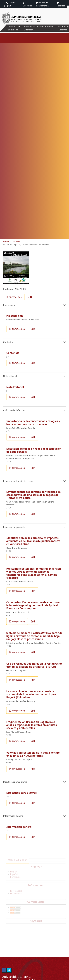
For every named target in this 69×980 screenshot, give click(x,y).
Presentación (10, 305)
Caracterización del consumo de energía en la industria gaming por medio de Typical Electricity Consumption (33, 605)
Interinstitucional (45, 26)
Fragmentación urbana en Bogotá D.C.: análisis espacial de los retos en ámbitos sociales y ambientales (32, 725)
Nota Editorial (15, 387)
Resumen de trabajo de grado (18, 481)
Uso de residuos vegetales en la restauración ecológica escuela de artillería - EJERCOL (34, 665)
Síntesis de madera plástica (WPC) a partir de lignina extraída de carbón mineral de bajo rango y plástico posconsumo (34, 636)
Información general (13, 816)
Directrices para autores (15, 782)
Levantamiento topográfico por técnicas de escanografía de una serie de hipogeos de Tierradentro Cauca (34, 495)
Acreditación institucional (13, 28)
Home (6, 242)
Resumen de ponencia (14, 527)
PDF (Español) (15, 297)
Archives (16, 242)
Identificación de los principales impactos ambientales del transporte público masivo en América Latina (33, 541)
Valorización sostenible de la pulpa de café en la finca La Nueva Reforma (33, 754)
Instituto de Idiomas (63, 28)
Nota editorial (10, 376)
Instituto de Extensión (29, 28)
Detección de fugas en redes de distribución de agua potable (34, 450)
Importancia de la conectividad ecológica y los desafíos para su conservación (33, 423)
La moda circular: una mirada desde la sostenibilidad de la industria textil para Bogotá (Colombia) (31, 694)
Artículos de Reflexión (14, 410)
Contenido (8, 342)
